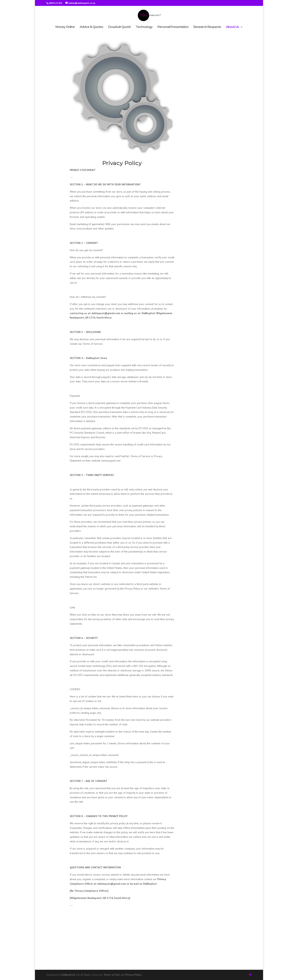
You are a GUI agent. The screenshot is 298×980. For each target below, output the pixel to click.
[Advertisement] (149, 941)
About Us (232, 27)
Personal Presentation (173, 27)
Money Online (65, 27)
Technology (144, 27)
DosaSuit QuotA (119, 27)
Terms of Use (112, 975)
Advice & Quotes (91, 27)
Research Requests (207, 27)
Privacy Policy (134, 975)
